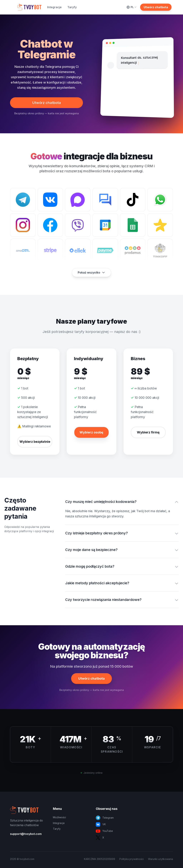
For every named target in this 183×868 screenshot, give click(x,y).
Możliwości (59, 817)
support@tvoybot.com (26, 834)
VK (101, 824)
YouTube (104, 831)
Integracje (54, 7)
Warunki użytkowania (160, 859)
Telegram (105, 818)
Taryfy (72, 7)
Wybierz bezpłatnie (35, 442)
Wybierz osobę (91, 432)
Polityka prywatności (132, 859)
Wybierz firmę (148, 432)
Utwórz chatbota (156, 7)
